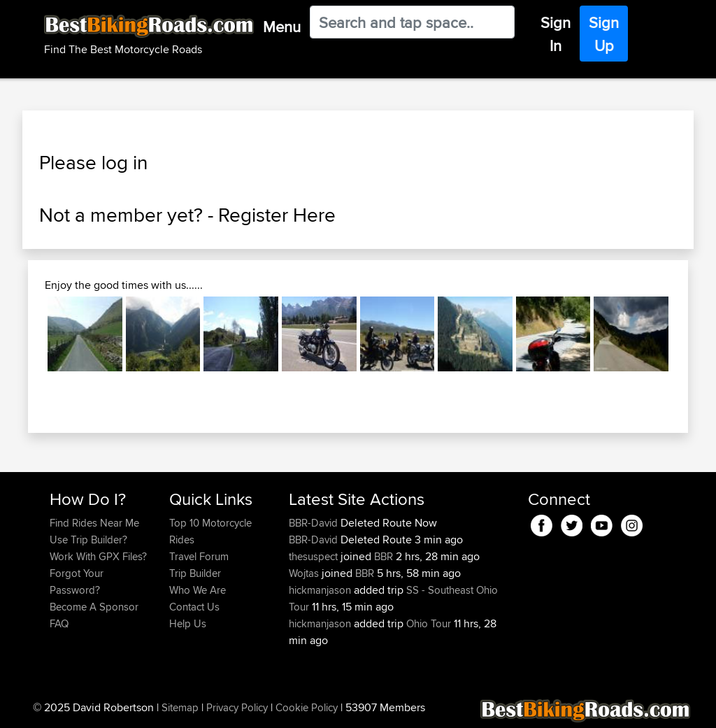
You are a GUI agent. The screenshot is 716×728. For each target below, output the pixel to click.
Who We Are (198, 590)
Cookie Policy (307, 707)
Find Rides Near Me (94, 523)
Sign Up (604, 34)
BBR (384, 556)
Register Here (277, 215)
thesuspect (315, 556)
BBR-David (315, 523)
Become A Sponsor (94, 607)
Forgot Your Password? (77, 581)
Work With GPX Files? (98, 556)
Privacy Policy (237, 707)
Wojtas (305, 573)
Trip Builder (195, 573)
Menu (282, 27)
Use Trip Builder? (88, 540)
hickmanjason (321, 590)
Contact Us (194, 607)
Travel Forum (199, 556)
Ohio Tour (429, 623)
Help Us (188, 623)
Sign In (556, 34)
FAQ (59, 623)
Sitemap (180, 707)
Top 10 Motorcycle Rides (210, 531)
